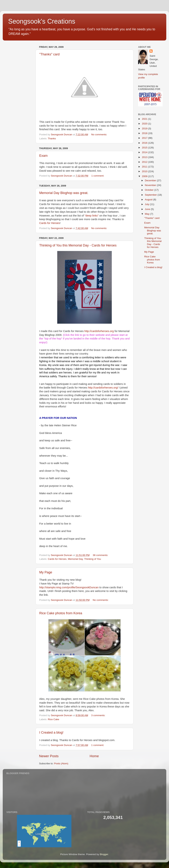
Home (94, 756)
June (148, 209)
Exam (43, 156)
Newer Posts (49, 756)
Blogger (104, 854)
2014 (145, 152)
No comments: (99, 134)
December (151, 180)
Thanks (52, 138)
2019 (145, 129)
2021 (145, 119)
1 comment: (98, 176)
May (147, 214)
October (150, 190)
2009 (145, 176)
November (151, 185)
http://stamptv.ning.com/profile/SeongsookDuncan (69, 587)
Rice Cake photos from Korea (61, 613)
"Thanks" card (49, 54)
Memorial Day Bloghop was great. (64, 193)
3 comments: (99, 715)
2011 (145, 167)
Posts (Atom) (61, 763)
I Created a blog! (51, 733)
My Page (46, 572)
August (149, 200)
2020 (145, 124)
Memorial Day (75, 559)
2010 (145, 171)
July (147, 204)
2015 (145, 148)
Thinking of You (92, 559)
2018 (145, 133)
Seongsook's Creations (42, 21)
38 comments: (101, 555)
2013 (145, 157)
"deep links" (91, 216)
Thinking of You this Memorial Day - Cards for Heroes (78, 245)
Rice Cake (53, 719)
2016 (145, 143)
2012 (145, 162)
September (151, 195)
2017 (145, 138)
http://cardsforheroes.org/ (103, 388)
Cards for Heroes (50, 223)
